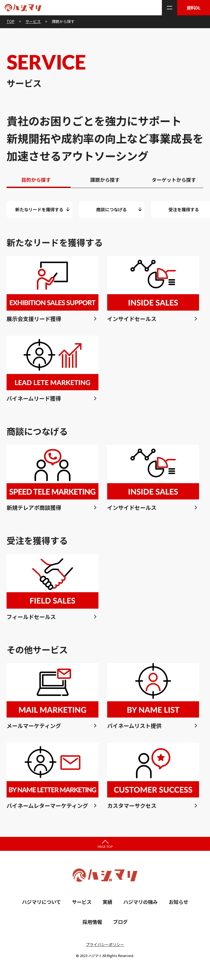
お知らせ (179, 904)
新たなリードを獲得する (39, 211)
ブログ (120, 923)
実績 (107, 904)
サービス (82, 904)
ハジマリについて (41, 904)
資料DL (194, 8)
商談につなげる (112, 211)
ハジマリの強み (141, 904)
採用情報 (92, 923)
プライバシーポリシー (105, 946)
